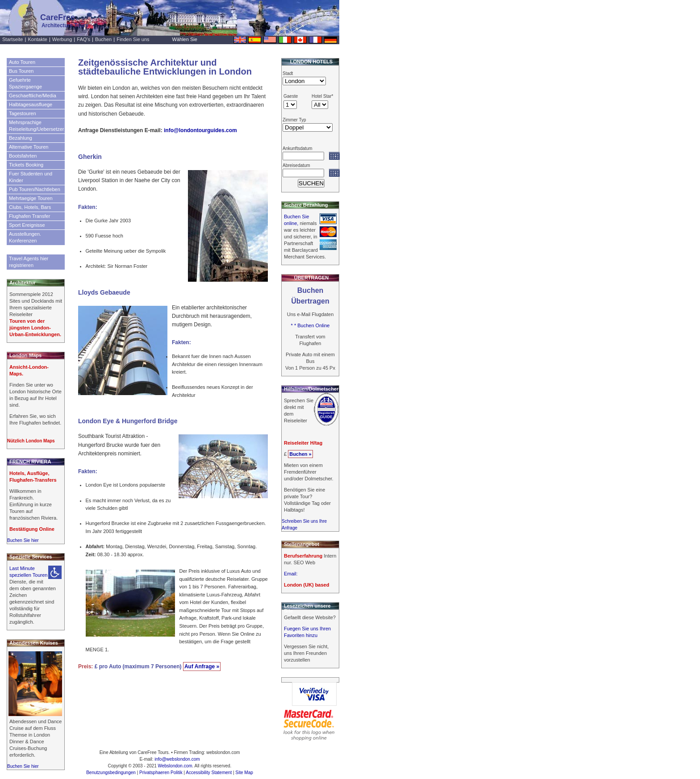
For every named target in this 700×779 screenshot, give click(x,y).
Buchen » (300, 454)
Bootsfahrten (23, 156)
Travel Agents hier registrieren (29, 262)
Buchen (103, 39)
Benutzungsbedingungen (111, 773)
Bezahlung (21, 138)
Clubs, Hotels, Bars (30, 207)
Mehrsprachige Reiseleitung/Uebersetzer (37, 126)
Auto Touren (22, 62)
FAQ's (83, 39)
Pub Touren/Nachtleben (35, 189)
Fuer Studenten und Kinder (31, 177)
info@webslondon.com (177, 759)
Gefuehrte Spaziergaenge (25, 83)
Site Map (244, 773)
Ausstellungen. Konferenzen (25, 237)
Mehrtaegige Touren (31, 198)
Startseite (12, 39)
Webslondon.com (175, 766)
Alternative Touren (29, 147)
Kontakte (37, 39)
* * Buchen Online (310, 325)
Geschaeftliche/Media (33, 96)
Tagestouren (23, 113)
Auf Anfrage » (202, 667)
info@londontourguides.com (200, 130)
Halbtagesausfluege (31, 104)
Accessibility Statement (209, 773)
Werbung (62, 39)
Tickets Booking (26, 165)
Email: (291, 574)
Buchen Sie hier (23, 540)
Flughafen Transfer (29, 216)
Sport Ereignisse (27, 225)
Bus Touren (21, 71)
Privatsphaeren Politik (161, 773)
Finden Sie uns (133, 39)
